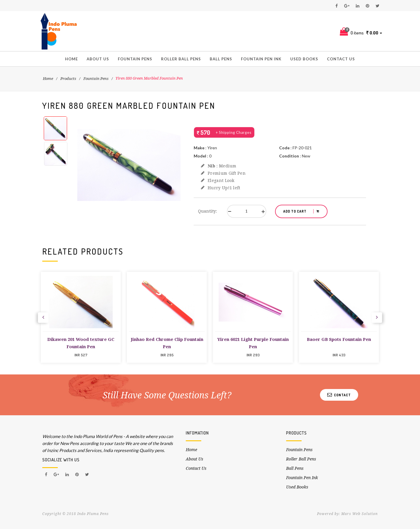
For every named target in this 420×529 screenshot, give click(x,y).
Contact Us (341, 59)
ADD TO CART (301, 211)
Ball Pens (221, 59)
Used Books (304, 59)
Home (71, 59)
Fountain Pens (135, 59)
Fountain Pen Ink (261, 59)
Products (68, 79)
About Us (98, 59)
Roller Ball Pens (181, 59)
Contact (339, 395)
